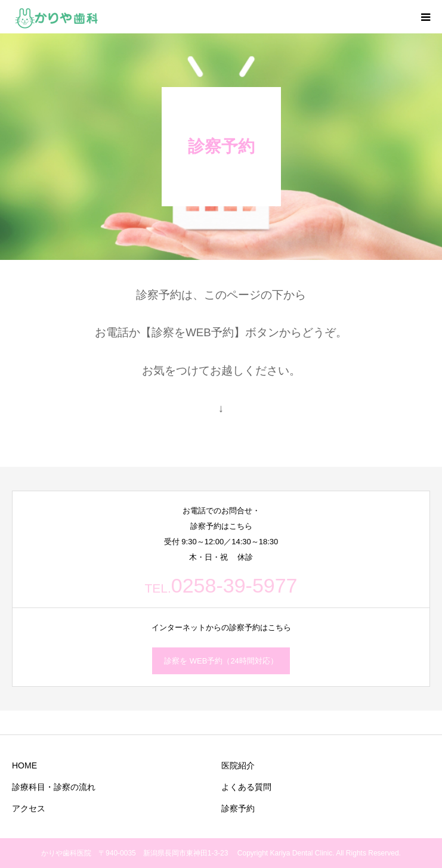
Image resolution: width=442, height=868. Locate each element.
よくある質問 (246, 787)
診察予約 (238, 808)
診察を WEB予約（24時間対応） (221, 661)
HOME (24, 765)
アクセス (29, 808)
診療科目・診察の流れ (54, 787)
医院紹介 (238, 765)
